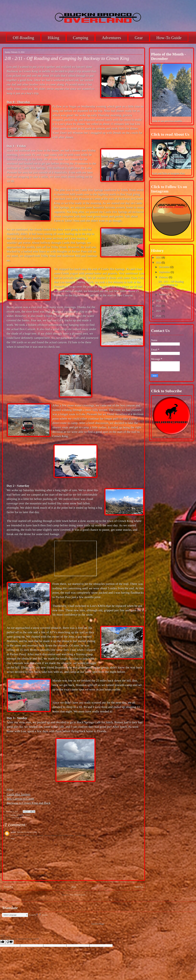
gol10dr (14, 832)
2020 (159, 316)
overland (28, 815)
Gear (139, 38)
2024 (159, 262)
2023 (159, 301)
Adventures (111, 38)
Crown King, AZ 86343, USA (21, 817)
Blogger (102, 924)
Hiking (54, 38)
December (165, 267)
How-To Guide (169, 38)
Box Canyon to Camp (20, 799)
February (164, 277)
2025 (159, 257)
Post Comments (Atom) (78, 895)
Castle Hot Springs (18, 794)
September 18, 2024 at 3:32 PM (27, 832)
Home (74, 887)
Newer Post (9, 887)
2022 (159, 306)
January (163, 294)
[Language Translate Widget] (15, 915)
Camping (81, 38)
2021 (159, 311)
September (165, 272)
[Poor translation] (10, 942)
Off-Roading (23, 38)
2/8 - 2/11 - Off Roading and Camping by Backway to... (171, 285)
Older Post (139, 887)
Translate (42, 915)
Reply (13, 839)
